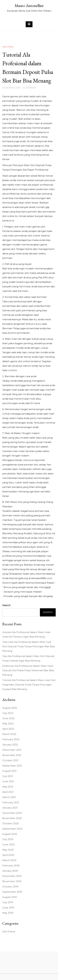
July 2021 (8, 776)
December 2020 (12, 813)
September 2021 (12, 766)
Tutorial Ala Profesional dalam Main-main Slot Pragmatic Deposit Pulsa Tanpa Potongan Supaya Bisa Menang (29, 685)
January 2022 (10, 745)
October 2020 (11, 823)
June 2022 (8, 718)
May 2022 (8, 724)
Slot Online (8, 47)
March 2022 (9, 734)
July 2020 (8, 839)
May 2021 (8, 787)
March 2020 (9, 860)
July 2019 (8, 902)
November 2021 (12, 755)
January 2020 (10, 871)
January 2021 (10, 808)
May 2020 (8, 850)
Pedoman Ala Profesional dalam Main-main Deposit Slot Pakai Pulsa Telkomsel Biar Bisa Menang (28, 670)
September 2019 (12, 892)
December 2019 (12, 876)
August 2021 (9, 771)
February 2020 (11, 866)
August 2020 (10, 834)
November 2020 (12, 818)
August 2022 (10, 708)
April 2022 (8, 729)
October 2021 (10, 760)
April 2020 (8, 855)
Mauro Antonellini (29, 6)
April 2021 (8, 792)
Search (6, 605)
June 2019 (8, 908)
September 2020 (12, 829)
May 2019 (8, 913)
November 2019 (12, 881)
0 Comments (29, 87)
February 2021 (11, 802)
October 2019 (10, 887)
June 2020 (9, 844)
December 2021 (12, 750)
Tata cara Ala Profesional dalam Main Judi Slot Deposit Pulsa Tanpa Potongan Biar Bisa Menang (29, 646)
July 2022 (8, 713)
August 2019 (10, 897)
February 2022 (11, 739)
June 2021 (8, 781)
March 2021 (9, 797)
